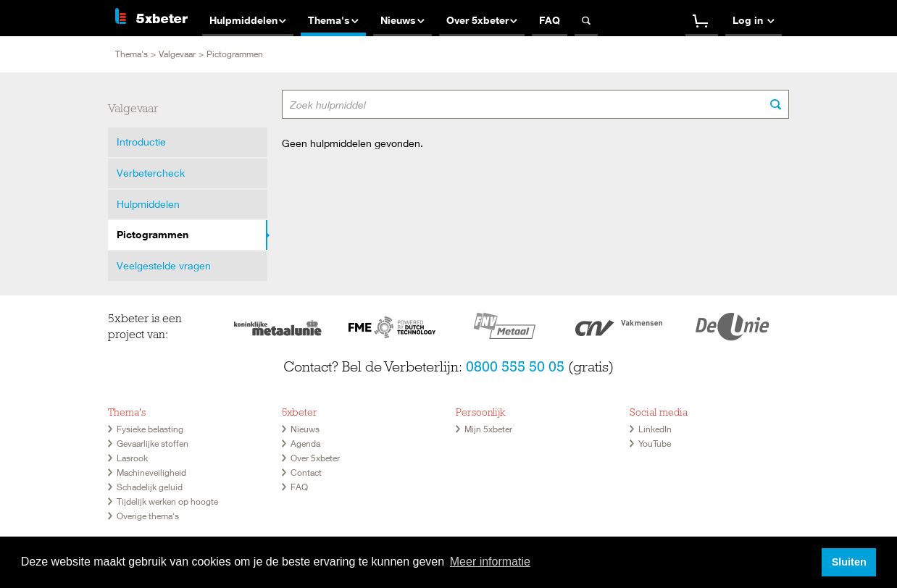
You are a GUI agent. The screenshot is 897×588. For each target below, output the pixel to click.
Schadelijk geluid (150, 487)
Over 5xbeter (315, 458)
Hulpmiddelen (148, 204)
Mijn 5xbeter (488, 429)
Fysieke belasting (150, 429)
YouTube (655, 444)
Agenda (305, 444)
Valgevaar (177, 54)
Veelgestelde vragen (164, 265)
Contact (306, 472)
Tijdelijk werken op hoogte (167, 501)
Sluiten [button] (849, 562)
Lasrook (132, 458)
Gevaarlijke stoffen (153, 444)
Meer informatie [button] (490, 562)
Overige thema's (148, 516)
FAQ (299, 487)
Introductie (141, 142)
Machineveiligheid (151, 472)
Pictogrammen (153, 234)
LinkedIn (655, 429)
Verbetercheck (151, 173)
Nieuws (305, 429)
